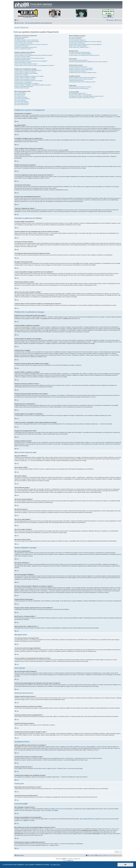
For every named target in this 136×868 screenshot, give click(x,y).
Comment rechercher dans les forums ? (78, 67)
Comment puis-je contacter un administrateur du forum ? (82, 98)
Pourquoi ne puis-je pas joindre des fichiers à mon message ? (29, 81)
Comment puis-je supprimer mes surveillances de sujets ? (82, 82)
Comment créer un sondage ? (21, 75)
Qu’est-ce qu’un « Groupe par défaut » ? (78, 46)
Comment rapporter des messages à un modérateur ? (27, 84)
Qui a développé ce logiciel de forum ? (78, 93)
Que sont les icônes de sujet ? (21, 105)
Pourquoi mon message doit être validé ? (24, 86)
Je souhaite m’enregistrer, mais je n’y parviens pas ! (26, 40)
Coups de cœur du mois (108, 17)
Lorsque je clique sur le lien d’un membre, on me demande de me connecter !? (35, 65)
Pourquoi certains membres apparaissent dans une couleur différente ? (85, 44)
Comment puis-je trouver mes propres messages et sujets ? (83, 72)
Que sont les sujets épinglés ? (21, 102)
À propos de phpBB (46, 810)
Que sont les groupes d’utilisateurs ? (77, 40)
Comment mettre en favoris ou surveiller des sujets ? (81, 79)
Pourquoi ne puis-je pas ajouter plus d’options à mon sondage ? (29, 76)
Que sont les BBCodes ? (20, 93)
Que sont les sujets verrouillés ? (22, 103)
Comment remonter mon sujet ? (22, 88)
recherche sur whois (109, 829)
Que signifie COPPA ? (20, 39)
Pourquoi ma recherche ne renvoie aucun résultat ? (81, 68)
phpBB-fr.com (70, 860)
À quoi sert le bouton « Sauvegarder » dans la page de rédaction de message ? (33, 85)
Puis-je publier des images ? (21, 97)
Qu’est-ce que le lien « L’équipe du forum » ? (79, 47)
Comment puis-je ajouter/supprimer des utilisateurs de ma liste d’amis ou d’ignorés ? (88, 62)
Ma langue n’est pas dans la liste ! (22, 60)
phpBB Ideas (90, 819)
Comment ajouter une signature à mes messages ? (26, 73)
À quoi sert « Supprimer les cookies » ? (24, 49)
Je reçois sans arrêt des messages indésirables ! (80, 54)
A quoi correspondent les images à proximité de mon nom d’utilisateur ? (31, 61)
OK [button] (125, 865)
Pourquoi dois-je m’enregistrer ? (22, 37)
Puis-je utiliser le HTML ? (20, 94)
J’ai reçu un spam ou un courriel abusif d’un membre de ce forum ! (84, 55)
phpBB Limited (55, 809)
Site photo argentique (81, 17)
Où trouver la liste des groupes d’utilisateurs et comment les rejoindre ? (85, 42)
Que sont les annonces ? (20, 100)
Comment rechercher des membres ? (78, 71)
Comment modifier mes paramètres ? (23, 54)
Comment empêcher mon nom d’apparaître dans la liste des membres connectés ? (34, 55)
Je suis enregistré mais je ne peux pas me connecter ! (27, 42)
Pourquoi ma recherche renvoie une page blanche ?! (81, 70)
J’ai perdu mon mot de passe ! (21, 46)
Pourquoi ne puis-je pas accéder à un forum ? (25, 79)
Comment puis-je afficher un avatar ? (23, 63)
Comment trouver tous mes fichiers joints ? (79, 88)
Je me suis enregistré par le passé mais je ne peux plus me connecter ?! (31, 44)
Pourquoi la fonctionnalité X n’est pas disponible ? (81, 95)
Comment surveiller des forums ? (77, 80)
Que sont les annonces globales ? (22, 99)
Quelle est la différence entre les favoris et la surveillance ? (83, 77)
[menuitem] (16, 20)
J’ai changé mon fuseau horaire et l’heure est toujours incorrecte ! (30, 58)
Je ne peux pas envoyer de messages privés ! (80, 52)
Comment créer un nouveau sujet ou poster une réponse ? (28, 70)
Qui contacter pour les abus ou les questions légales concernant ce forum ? (86, 96)
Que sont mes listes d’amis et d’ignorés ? (79, 60)
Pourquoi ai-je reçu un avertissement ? (23, 82)
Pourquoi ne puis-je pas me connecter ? (24, 43)
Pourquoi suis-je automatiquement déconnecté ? (26, 47)
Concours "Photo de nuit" (21, 27)
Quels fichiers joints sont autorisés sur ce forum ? (80, 87)
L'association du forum (28, 17)
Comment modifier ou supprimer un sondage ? (25, 78)
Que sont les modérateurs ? (75, 39)
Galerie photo (55, 17)
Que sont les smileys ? (20, 96)
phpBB (93, 265)
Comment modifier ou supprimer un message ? (25, 72)
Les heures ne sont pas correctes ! (23, 57)
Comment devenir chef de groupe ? (77, 43)
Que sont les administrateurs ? (76, 37)
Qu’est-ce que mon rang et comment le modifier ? (26, 64)
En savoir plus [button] (55, 865)
